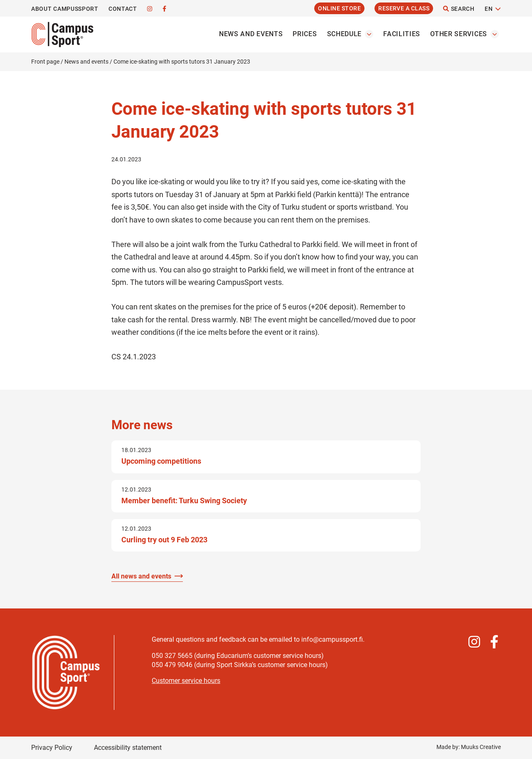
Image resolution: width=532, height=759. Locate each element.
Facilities (402, 34)
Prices (305, 34)
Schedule (345, 34)
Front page (45, 62)
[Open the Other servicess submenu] (495, 34)
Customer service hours (186, 681)
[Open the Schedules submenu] (369, 34)
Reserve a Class (404, 8)
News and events (251, 34)
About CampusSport (65, 9)
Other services (459, 34)
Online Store (339, 8)
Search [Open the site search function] (459, 9)
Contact (123, 9)
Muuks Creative (481, 747)
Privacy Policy (52, 748)
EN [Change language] (489, 9)
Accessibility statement (128, 748)
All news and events (141, 576)
